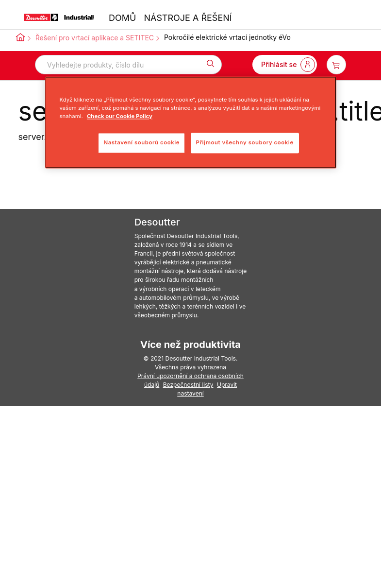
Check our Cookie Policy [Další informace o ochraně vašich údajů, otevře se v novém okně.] (120, 116)
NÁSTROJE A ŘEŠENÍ (188, 18)
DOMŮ (122, 18)
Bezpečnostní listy (188, 385)
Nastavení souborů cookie (141, 142)
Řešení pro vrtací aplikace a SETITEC (95, 38)
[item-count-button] (336, 65)
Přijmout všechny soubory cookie (245, 142)
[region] (191, 122)
